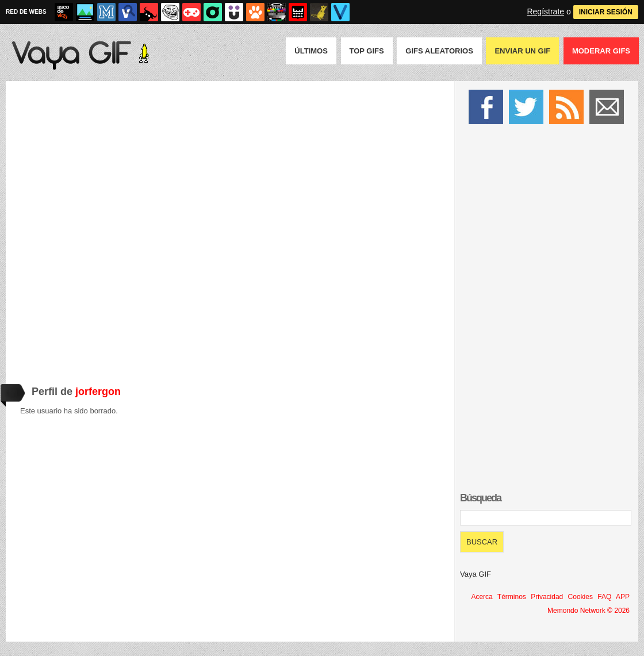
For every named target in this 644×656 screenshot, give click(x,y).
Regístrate (545, 11)
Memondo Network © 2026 (589, 611)
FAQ (604, 597)
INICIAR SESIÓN (606, 12)
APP (623, 597)
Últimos (311, 51)
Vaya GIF (476, 574)
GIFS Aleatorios (439, 51)
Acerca (482, 597)
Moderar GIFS (601, 51)
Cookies (580, 597)
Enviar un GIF (522, 51)
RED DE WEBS (26, 12)
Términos (512, 597)
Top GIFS (367, 51)
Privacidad (547, 597)
